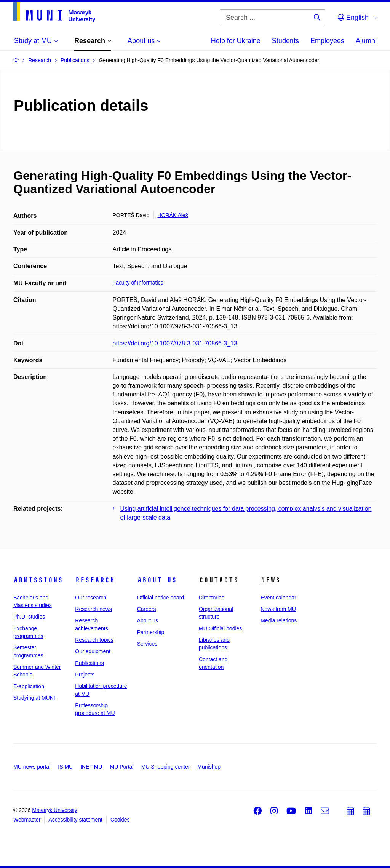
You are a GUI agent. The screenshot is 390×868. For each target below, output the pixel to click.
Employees (327, 41)
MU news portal (32, 767)
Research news (94, 609)
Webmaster (27, 820)
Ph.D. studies (29, 617)
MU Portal (121, 767)
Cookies (120, 820)
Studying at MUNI (34, 698)
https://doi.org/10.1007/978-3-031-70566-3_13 (175, 343)
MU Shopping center (166, 767)
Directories (212, 598)
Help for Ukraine (236, 41)
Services (147, 644)
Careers (147, 609)
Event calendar (278, 598)
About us (157, 580)
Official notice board (161, 598)
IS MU (65, 767)
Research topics (94, 640)
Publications (90, 663)
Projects (85, 675)
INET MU (91, 767)
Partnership (151, 632)
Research (95, 580)
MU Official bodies (220, 628)
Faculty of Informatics (138, 283)
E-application (29, 686)
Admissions (38, 580)
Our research (91, 598)
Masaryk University (54, 810)
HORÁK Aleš (173, 215)
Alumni (366, 41)
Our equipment (93, 651)
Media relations (279, 620)
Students (285, 41)
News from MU (278, 609)
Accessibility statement (75, 820)
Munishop (209, 767)
